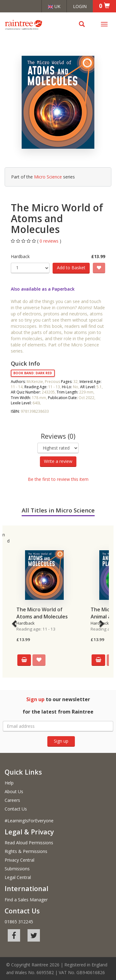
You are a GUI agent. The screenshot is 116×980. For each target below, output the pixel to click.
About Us (14, 791)
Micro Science (48, 177)
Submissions (17, 869)
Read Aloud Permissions (29, 843)
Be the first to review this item (58, 479)
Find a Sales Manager (26, 900)
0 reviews (50, 241)
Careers (12, 800)
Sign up (61, 741)
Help (9, 783)
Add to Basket (71, 268)
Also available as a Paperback (43, 289)
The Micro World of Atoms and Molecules (42, 613)
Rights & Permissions (26, 851)
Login (80, 6)
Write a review (58, 461)
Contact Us (16, 809)
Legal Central (18, 877)
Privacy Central (19, 860)
